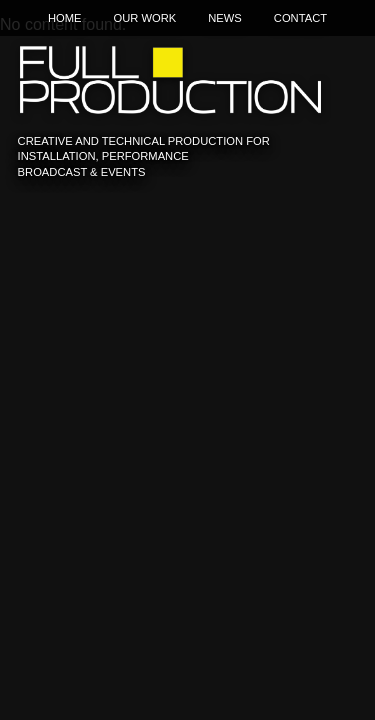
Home (65, 18)
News (225, 18)
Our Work (144, 18)
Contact (300, 18)
